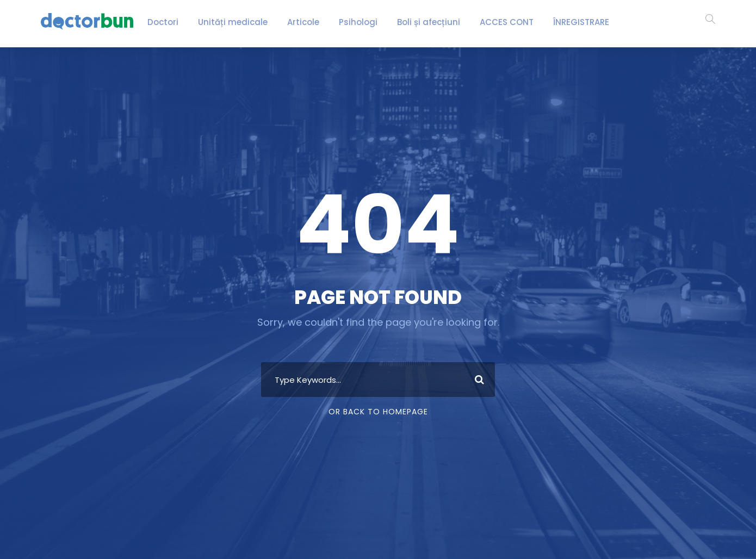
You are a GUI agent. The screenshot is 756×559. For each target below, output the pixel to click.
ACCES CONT (486, 22)
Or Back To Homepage (378, 412)
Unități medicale (237, 22)
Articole (299, 22)
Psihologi (349, 22)
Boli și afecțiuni (412, 22)
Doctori (176, 22)
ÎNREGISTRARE (563, 22)
